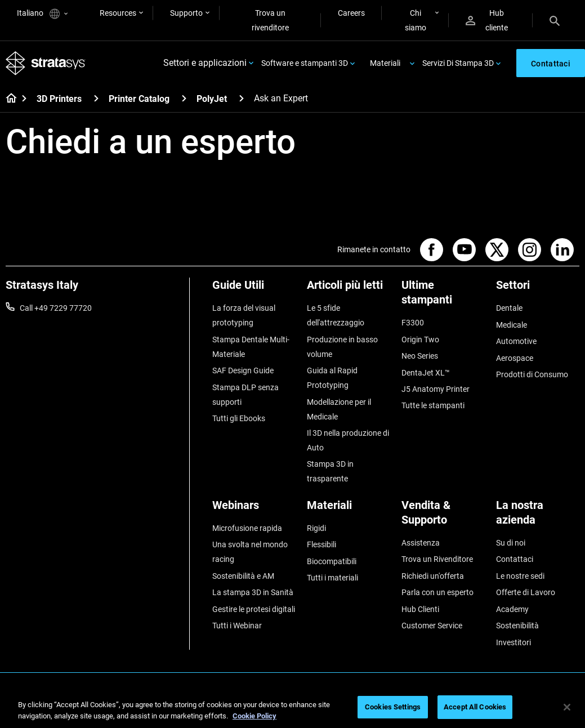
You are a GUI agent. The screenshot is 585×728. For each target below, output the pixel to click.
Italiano (42, 14)
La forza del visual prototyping (244, 315)
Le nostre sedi (520, 575)
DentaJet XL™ (426, 372)
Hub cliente (487, 20)
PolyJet (212, 99)
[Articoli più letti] (349, 289)
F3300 (413, 323)
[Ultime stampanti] (443, 296)
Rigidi (316, 528)
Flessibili (321, 544)
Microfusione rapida (247, 528)
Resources (118, 13)
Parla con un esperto (437, 592)
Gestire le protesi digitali (254, 608)
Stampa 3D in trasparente (330, 471)
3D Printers (59, 99)
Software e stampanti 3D (305, 63)
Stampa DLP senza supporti (245, 394)
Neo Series (420, 356)
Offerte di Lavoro (526, 592)
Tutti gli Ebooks (239, 418)
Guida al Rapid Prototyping (332, 378)
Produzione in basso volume (342, 346)
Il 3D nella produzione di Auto (348, 440)
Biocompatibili (332, 560)
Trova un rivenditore (270, 20)
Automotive (516, 341)
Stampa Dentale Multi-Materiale (251, 346)
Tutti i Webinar (237, 624)
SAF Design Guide (243, 370)
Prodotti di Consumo (532, 374)
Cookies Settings (393, 707)
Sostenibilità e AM (243, 575)
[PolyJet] (242, 98)
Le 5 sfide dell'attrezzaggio (336, 315)
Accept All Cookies (475, 707)
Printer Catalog (139, 99)
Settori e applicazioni (205, 63)
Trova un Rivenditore (437, 559)
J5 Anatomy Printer (436, 388)
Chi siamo (416, 20)
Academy (512, 608)
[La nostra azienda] (538, 516)
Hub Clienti (420, 608)
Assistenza (421, 542)
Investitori (513, 641)
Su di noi (511, 542)
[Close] (567, 707)
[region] (292, 708)
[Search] (555, 20)
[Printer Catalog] (184, 98)
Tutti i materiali (332, 577)
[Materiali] (349, 509)
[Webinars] (254, 509)
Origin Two (420, 339)
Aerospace (515, 358)
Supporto (186, 13)
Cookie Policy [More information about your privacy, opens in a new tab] (254, 716)
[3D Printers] (96, 98)
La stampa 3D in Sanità (253, 592)
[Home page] (8, 99)
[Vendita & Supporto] (443, 516)
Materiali (385, 63)
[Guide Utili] (254, 289)
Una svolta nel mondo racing (250, 551)
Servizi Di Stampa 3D (458, 63)
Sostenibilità (517, 624)
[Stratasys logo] (46, 63)
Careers (351, 13)
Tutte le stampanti (433, 405)
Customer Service (432, 624)
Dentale (509, 308)
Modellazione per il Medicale (339, 409)
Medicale (512, 324)
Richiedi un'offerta (433, 575)
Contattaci (515, 559)
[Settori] (538, 289)
